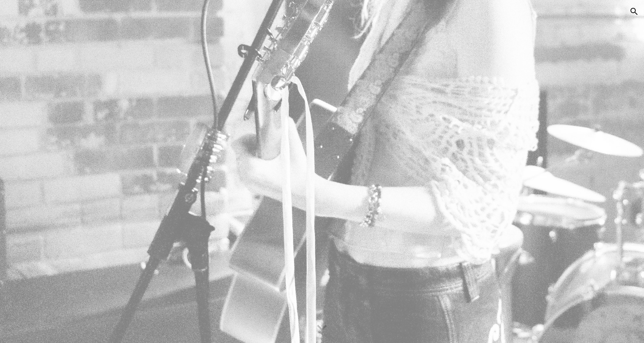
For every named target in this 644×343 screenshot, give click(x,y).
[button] (634, 12)
